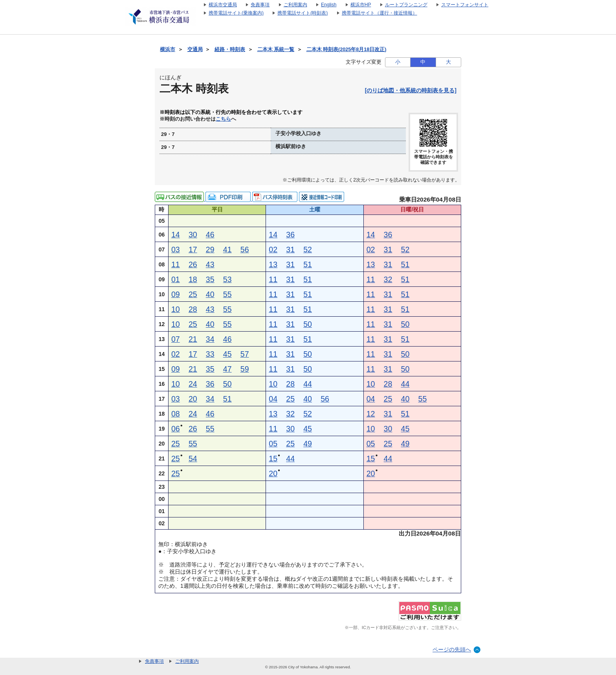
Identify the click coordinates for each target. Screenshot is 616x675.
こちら (223, 119)
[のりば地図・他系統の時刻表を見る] (411, 90)
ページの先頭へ (452, 649)
